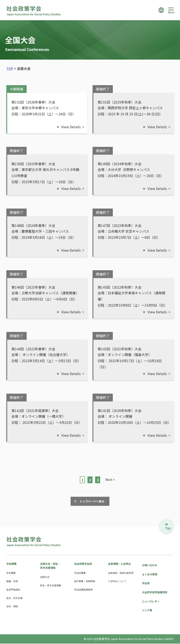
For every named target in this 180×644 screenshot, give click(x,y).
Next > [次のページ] (110, 480)
